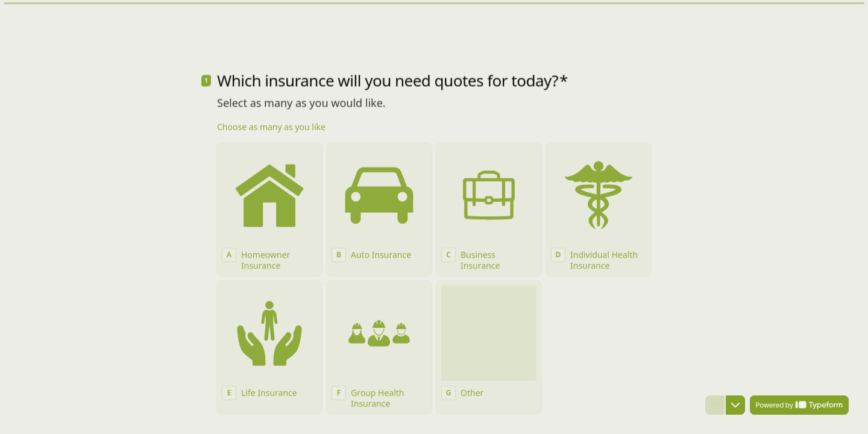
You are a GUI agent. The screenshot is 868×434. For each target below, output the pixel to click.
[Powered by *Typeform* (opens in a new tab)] (799, 405)
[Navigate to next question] (735, 405)
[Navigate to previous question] (715, 405)
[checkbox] (269, 191)
